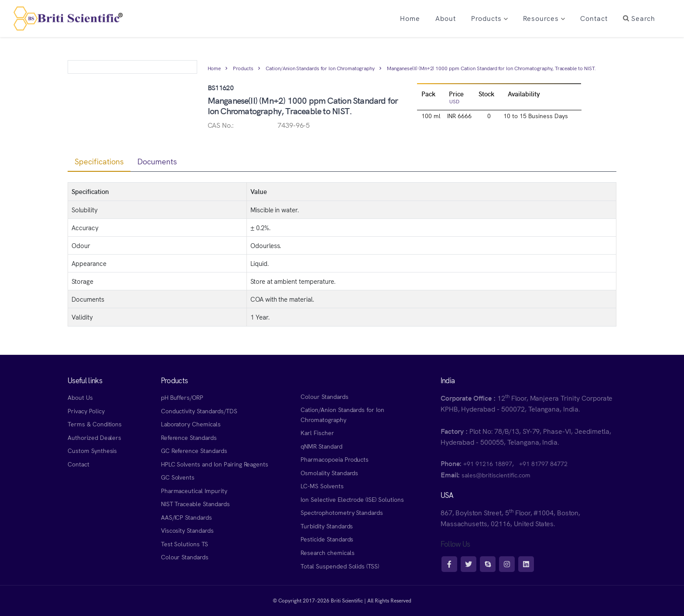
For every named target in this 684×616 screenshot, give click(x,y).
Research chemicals (327, 552)
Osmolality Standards (329, 473)
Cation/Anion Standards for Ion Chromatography (320, 68)
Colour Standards (185, 557)
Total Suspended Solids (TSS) (340, 566)
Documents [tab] (157, 161)
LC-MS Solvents (322, 486)
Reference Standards (189, 437)
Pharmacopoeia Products (335, 459)
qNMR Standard (321, 446)
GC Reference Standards (194, 450)
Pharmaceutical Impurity (194, 490)
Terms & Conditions (95, 424)
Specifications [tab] (99, 161)
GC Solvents (178, 477)
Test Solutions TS (185, 544)
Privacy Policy (86, 411)
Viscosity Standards (187, 530)
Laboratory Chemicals (191, 424)
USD (454, 101)
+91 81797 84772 (543, 463)
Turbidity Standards (327, 526)
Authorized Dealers (94, 437)
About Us (80, 397)
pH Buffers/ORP (182, 397)
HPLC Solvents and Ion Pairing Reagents (215, 464)
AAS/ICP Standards (186, 517)
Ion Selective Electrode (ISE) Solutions (352, 499)
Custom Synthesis (92, 450)
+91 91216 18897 (487, 463)
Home (214, 68)
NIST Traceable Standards (195, 504)
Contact (79, 464)
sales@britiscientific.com (496, 475)
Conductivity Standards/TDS (199, 411)
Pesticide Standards (327, 539)
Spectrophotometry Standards (342, 512)
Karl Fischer (317, 432)
